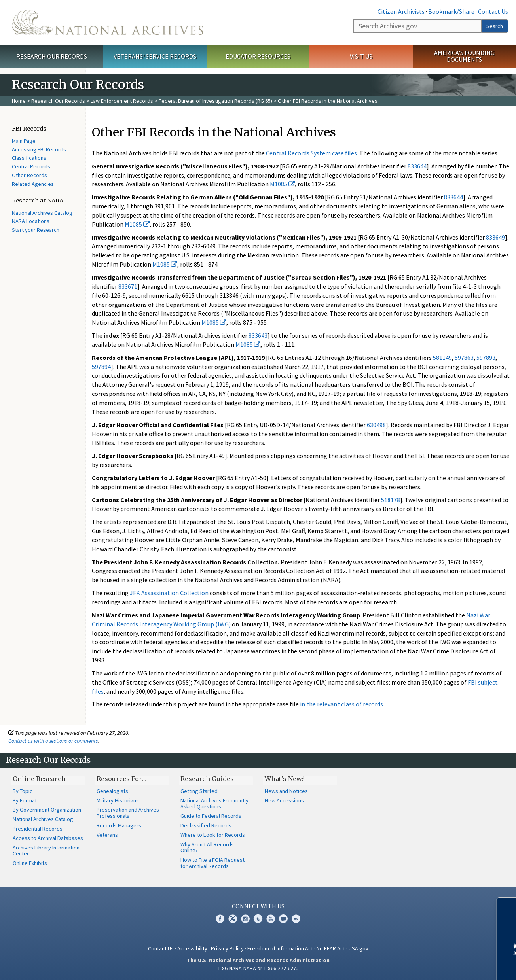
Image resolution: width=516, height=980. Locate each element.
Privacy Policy (227, 948)
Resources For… (121, 779)
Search (495, 26)
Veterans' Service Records (155, 56)
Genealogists (112, 791)
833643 (258, 335)
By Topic (23, 791)
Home (19, 101)
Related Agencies (33, 184)
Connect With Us (258, 906)
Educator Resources (258, 56)
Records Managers (119, 825)
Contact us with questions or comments (53, 741)
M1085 (282, 184)
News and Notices (286, 791)
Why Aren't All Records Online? (207, 848)
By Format (25, 800)
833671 (128, 286)
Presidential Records (38, 829)
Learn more (446, 966)
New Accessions (284, 800)
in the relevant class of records (341, 704)
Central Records (31, 166)
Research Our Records (52, 56)
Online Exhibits (30, 863)
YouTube (271, 919)
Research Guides (207, 779)
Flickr (296, 919)
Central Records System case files (311, 153)
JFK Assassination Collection (169, 593)
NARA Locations (31, 221)
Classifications (29, 158)
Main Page (24, 141)
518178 (391, 500)
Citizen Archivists (401, 11)
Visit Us (361, 56)
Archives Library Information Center (46, 851)
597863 (464, 358)
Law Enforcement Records (122, 101)
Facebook (220, 919)
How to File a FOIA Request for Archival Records (212, 863)
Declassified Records (206, 825)
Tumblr (258, 919)
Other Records (29, 175)
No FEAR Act (331, 948)
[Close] (507, 907)
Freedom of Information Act (280, 948)
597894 (101, 367)
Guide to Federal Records (211, 816)
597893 (486, 358)
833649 (495, 237)
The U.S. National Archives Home (107, 22)
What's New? (285, 779)
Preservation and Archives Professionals (128, 813)
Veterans (107, 835)
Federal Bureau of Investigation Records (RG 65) (215, 101)
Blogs (283, 919)
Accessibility (192, 948)
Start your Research (36, 230)
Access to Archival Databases (48, 838)
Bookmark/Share (451, 11)
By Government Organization (47, 810)
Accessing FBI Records (39, 149)
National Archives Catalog (42, 213)
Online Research (39, 779)
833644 (417, 166)
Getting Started (199, 791)
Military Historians (118, 800)
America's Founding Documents (464, 56)
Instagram (245, 919)
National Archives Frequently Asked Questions (214, 804)
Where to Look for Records (213, 835)
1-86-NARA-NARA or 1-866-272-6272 (258, 968)
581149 (442, 358)
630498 (376, 425)
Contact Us (493, 11)
